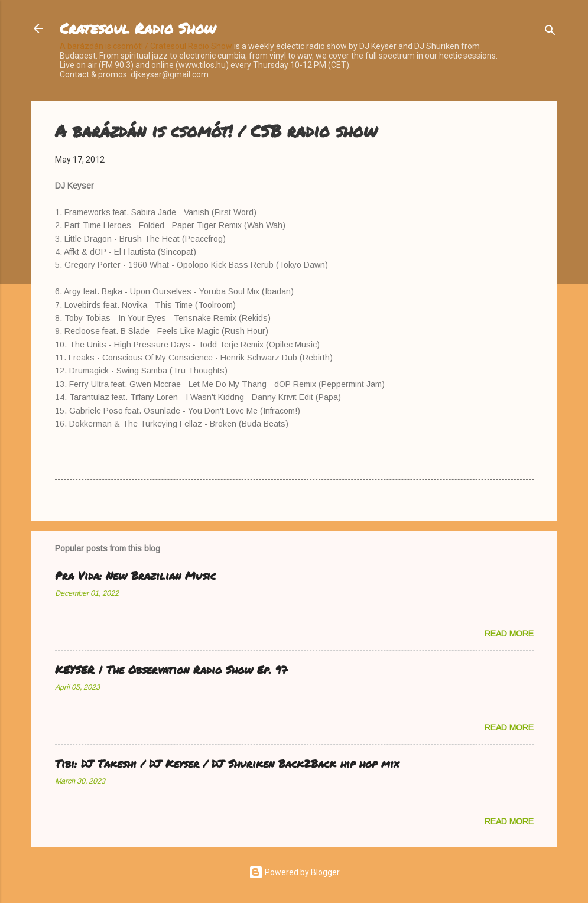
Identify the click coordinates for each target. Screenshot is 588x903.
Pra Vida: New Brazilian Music (135, 576)
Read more (509, 634)
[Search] (550, 32)
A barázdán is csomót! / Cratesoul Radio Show (146, 46)
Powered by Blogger (294, 872)
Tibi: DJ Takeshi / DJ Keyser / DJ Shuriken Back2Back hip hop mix (227, 764)
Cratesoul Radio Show (138, 28)
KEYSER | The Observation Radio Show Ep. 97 (171, 670)
